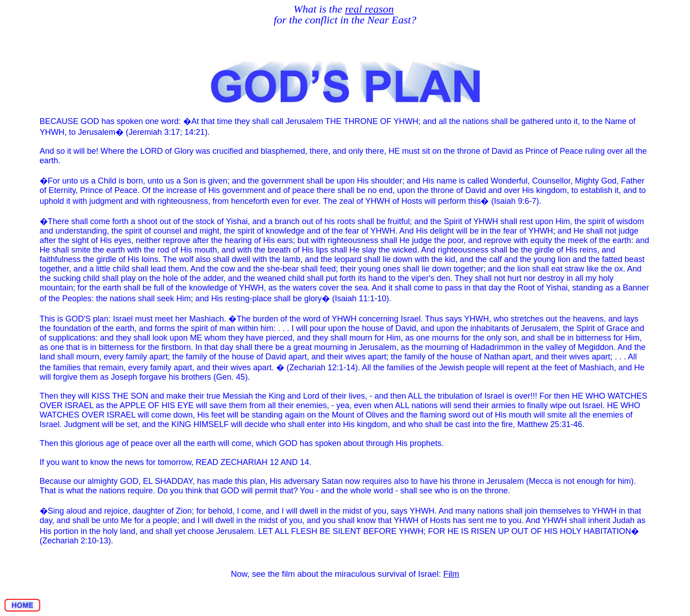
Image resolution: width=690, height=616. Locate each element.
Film (451, 574)
